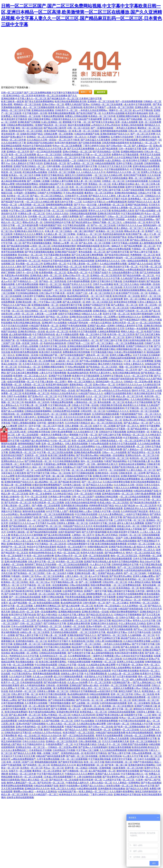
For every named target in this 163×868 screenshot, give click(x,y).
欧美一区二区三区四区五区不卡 (85, 187)
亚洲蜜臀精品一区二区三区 (57, 240)
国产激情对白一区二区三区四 (112, 635)
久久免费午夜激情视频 (48, 671)
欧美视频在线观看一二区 (64, 160)
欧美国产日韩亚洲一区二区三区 (132, 311)
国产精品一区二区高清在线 (53, 281)
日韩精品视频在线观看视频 (83, 214)
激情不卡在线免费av (54, 730)
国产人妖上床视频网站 (52, 278)
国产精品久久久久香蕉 (76, 730)
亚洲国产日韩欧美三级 (146, 706)
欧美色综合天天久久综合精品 (74, 794)
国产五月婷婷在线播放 (116, 178)
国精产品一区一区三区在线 (109, 287)
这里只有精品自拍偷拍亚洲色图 (81, 503)
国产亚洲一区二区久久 (128, 426)
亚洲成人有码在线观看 (132, 125)
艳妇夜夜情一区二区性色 (37, 402)
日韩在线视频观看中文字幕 (79, 567)
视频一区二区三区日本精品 (95, 208)
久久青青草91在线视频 (113, 113)
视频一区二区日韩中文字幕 (93, 334)
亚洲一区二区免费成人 (53, 444)
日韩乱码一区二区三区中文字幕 (69, 157)
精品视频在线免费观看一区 (137, 697)
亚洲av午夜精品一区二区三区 (56, 715)
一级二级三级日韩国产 (84, 231)
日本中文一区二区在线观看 (112, 470)
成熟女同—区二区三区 (97, 355)
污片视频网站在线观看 (76, 211)
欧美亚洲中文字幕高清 (16, 119)
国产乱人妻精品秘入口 (144, 682)
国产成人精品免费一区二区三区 (109, 337)
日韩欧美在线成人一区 (81, 337)
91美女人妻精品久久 (148, 302)
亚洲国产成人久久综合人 (93, 786)
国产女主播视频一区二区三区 (66, 709)
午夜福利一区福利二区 (22, 576)
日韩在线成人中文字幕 (36, 390)
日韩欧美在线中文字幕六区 (18, 733)
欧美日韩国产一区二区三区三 (60, 579)
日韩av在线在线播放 (126, 541)
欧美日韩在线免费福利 (34, 638)
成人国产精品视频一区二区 (22, 603)
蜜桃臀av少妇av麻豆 (23, 792)
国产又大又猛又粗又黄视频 (38, 420)
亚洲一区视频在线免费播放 (119, 491)
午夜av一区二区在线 (35, 308)
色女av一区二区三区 (54, 768)
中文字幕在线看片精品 (102, 352)
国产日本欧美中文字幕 (118, 252)
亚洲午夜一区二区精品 (114, 119)
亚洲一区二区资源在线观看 (96, 556)
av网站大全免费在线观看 (119, 249)
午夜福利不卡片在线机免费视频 (53, 270)
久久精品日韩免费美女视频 (29, 240)
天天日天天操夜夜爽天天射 (115, 741)
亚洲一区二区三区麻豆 (16, 361)
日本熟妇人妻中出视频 (62, 181)
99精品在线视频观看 (105, 163)
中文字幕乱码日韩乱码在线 (95, 388)
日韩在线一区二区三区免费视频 (55, 329)
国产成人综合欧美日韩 (18, 320)
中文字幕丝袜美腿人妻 (39, 160)
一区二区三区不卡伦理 (23, 618)
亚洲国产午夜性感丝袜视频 (73, 326)
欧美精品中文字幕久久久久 (27, 190)
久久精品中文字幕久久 (94, 202)
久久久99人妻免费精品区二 (112, 514)
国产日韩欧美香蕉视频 (90, 143)
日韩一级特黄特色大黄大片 (104, 464)
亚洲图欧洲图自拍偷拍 (128, 116)
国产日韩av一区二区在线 (101, 727)
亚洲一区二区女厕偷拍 (40, 494)
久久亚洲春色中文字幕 (83, 240)
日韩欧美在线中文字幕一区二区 (122, 267)
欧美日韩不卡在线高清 (50, 352)
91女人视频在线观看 (106, 446)
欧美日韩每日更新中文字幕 (102, 600)
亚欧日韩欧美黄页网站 (39, 119)
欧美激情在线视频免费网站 (133, 290)
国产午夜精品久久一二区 (26, 281)
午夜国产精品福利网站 (115, 461)
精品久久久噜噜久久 (93, 169)
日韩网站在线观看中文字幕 (77, 299)
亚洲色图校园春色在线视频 (114, 131)
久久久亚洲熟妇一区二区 (134, 606)
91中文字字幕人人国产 (57, 511)
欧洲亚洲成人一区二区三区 (93, 712)
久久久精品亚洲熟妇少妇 (143, 399)
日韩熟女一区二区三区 (113, 181)
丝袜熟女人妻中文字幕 (72, 674)
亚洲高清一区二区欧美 (36, 455)
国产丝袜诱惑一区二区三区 (36, 765)
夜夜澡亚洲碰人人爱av (81, 511)
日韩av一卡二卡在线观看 (114, 452)
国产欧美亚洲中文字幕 (31, 237)
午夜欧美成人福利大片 (77, 783)
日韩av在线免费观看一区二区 (146, 753)
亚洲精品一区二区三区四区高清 (42, 137)
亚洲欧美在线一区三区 (55, 163)
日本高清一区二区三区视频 (62, 172)
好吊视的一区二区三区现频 (141, 544)
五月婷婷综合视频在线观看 (105, 414)
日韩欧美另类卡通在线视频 (83, 190)
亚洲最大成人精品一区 (12, 679)
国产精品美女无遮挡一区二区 (71, 594)
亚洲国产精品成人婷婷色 (110, 573)
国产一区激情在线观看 (102, 128)
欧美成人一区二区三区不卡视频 (25, 175)
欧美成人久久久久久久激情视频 (27, 535)
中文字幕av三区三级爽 (20, 211)
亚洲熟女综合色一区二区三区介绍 (142, 455)
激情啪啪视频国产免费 (29, 444)
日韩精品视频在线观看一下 (31, 408)
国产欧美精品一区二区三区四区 (74, 320)
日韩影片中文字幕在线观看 (124, 140)
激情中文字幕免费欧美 (101, 479)
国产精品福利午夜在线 (55, 682)
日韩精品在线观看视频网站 (38, 411)
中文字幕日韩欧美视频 (113, 187)
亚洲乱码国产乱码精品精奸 (40, 143)
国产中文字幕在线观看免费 (87, 458)
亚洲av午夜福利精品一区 (28, 727)
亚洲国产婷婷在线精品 (74, 228)
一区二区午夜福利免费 (149, 216)
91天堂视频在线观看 (113, 508)
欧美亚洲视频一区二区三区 (92, 308)
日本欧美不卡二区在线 (76, 196)
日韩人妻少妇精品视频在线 (109, 641)
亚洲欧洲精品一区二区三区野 (21, 620)
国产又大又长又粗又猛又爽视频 (87, 329)
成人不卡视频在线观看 (67, 334)
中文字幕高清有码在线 (44, 334)
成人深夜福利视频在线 (20, 334)
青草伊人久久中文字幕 (99, 211)
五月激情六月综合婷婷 (122, 137)
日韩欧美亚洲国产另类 (76, 184)
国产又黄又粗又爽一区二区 (25, 538)
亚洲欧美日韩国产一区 (150, 140)
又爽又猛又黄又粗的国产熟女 (112, 237)
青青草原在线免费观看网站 (50, 588)
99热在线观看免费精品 (27, 184)
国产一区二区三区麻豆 (102, 343)
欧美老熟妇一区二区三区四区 (140, 579)
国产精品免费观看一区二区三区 (140, 246)
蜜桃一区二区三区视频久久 (142, 178)
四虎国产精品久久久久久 (140, 202)
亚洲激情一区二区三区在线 (101, 101)
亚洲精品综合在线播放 (43, 110)
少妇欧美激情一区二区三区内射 (127, 768)
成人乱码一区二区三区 (57, 331)
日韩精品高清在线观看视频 (72, 529)
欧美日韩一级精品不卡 (112, 246)
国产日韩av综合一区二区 (119, 146)
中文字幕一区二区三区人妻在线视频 (90, 379)
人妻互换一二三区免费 (46, 314)
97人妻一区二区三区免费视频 (139, 361)
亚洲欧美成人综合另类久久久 (29, 231)
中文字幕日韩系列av (22, 674)
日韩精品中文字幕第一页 (117, 429)
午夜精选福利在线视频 (25, 149)
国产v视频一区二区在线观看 (46, 505)
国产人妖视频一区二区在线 (85, 703)
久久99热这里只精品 (63, 494)
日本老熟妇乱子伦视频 (40, 750)
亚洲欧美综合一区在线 (27, 355)
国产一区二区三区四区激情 (131, 567)
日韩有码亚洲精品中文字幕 (57, 222)
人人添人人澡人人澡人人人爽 (26, 541)
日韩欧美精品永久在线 (57, 349)
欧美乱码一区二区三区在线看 (144, 411)
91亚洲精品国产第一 (49, 355)
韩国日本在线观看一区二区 (87, 399)
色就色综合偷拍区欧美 (114, 234)
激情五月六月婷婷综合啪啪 (78, 175)
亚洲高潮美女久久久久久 (107, 261)
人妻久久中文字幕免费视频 (53, 373)
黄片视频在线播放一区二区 (22, 337)
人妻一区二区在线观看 (27, 435)
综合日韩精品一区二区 (36, 311)
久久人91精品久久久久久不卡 (91, 172)
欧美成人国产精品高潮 (64, 249)
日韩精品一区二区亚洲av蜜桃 (63, 747)
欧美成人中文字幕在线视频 (139, 402)
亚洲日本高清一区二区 (124, 323)
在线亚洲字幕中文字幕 (86, 166)
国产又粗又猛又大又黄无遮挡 (95, 140)
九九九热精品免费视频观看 (113, 750)
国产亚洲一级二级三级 (53, 476)
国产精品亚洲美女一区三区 (144, 429)
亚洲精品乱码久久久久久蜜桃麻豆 (141, 508)
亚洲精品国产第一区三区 (50, 417)
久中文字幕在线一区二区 (32, 585)
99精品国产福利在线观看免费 (111, 733)
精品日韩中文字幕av (122, 620)
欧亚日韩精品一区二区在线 (27, 116)
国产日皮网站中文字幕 (109, 638)
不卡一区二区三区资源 (36, 497)
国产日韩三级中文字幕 (109, 190)
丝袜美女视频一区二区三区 (120, 786)
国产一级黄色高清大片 (64, 738)
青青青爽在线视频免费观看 (62, 113)
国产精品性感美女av (82, 222)
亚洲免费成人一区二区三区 (142, 199)
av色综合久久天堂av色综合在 (106, 125)
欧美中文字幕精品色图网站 (25, 329)
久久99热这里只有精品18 (77, 423)
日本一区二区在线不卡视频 (87, 494)
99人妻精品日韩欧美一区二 (25, 299)
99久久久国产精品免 (125, 505)
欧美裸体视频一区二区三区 (53, 273)
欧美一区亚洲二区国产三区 (74, 293)
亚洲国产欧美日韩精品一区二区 (29, 166)
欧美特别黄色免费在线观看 (25, 352)
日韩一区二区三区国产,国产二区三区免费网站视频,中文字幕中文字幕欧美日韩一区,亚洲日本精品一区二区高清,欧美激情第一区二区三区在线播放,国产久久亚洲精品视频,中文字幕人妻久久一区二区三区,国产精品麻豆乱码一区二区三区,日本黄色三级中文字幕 (51, 96)
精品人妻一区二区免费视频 (41, 361)
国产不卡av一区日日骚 (85, 205)
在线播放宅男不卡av (79, 349)
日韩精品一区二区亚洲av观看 (138, 382)
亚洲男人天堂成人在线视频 (25, 346)
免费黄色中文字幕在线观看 (125, 155)
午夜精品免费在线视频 (53, 116)
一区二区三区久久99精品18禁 (108, 175)
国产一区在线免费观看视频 (129, 101)
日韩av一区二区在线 (38, 429)
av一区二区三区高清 (101, 155)
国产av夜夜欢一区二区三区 (80, 163)
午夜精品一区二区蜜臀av (144, 249)
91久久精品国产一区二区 (21, 470)
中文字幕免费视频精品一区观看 (55, 287)
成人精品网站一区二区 (46, 482)
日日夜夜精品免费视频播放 (126, 479)
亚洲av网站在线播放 (56, 296)
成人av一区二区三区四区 (49, 155)
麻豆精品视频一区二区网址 (25, 653)
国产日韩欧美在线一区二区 (38, 461)
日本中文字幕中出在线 (87, 500)
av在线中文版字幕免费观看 (110, 570)
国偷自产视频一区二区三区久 (107, 222)
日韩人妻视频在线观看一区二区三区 (50, 187)
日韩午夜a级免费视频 (61, 432)
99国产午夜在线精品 (143, 762)
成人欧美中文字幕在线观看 (138, 104)
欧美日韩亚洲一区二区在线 (126, 296)
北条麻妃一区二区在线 (12, 564)
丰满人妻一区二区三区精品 (58, 231)
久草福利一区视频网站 (99, 137)
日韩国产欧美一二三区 (78, 343)
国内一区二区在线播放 (92, 461)
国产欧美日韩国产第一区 (89, 113)
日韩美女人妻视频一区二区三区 (125, 208)
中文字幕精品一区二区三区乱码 (50, 544)
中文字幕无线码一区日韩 (35, 113)
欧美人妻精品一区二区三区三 (129, 228)
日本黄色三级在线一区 (74, 485)
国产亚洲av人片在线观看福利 (21, 567)
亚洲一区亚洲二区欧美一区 (29, 343)
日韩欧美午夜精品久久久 (64, 119)
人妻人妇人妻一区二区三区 (130, 196)
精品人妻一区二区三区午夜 (130, 396)
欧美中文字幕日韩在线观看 (53, 694)
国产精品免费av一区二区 (88, 390)
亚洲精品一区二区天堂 (18, 152)
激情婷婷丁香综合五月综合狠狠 (40, 564)
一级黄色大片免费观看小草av (54, 435)
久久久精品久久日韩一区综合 (41, 140)
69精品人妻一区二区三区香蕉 (35, 632)
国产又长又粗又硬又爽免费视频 (88, 255)
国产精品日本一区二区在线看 (64, 780)
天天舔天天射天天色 (17, 216)
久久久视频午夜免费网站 (122, 792)
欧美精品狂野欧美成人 (88, 258)
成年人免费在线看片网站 (103, 349)
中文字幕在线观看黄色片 (116, 169)
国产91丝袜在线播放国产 (73, 355)
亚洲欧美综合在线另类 (81, 317)
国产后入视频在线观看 (55, 237)
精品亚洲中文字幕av (117, 632)
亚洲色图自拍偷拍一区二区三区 (118, 494)
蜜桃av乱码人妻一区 (32, 222)
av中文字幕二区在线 (47, 178)
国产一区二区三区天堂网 (143, 134)
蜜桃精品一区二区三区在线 (27, 104)
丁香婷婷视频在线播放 (59, 703)
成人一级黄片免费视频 (67, 216)
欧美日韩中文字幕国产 (95, 107)
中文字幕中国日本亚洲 (93, 491)
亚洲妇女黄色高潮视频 (120, 747)
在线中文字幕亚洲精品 (69, 314)
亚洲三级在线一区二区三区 (145, 700)
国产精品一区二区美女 (47, 169)
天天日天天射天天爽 (133, 287)
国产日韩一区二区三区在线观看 (36, 249)
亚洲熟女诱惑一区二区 (146, 107)
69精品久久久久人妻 (92, 314)
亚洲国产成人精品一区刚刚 (101, 326)
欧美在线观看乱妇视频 (105, 526)
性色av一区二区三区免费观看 (67, 146)
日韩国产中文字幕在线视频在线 (79, 199)
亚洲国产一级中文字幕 (95, 591)
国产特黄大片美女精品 (103, 122)
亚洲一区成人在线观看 (126, 122)
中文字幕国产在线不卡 (99, 273)
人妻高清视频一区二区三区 (31, 205)
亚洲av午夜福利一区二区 (140, 237)
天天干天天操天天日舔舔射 (15, 326)
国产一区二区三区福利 (27, 479)
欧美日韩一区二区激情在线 (69, 107)
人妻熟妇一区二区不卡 (83, 535)
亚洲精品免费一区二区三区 (27, 644)
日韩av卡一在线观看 (26, 370)
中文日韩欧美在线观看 (86, 514)
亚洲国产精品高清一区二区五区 (51, 125)
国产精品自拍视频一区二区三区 (139, 275)
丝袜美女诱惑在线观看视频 (20, 797)
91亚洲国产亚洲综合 (58, 311)
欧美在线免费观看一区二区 (78, 588)
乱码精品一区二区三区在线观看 (107, 104)
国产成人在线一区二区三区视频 (95, 243)
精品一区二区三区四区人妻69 (47, 467)
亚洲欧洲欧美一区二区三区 (22, 452)
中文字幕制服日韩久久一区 (134, 774)
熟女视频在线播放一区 (27, 662)
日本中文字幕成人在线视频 (125, 243)
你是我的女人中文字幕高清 (98, 677)
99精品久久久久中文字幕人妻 (51, 149)
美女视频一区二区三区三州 (29, 264)
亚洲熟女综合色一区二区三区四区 (26, 131)
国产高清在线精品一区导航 (106, 152)
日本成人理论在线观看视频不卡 (130, 352)
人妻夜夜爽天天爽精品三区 (47, 606)
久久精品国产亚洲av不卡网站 (30, 609)
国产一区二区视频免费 (16, 157)
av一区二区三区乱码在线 (148, 323)
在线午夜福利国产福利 (69, 532)
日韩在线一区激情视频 (57, 685)
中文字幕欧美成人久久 (141, 169)
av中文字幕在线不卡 (19, 488)
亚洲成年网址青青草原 (83, 290)
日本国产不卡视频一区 (40, 219)
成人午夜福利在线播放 (48, 620)
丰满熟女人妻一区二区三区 (31, 214)
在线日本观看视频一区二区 (21, 382)
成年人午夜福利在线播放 (32, 685)
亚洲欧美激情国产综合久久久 (115, 134)
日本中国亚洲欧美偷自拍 (91, 429)
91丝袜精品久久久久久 (117, 411)
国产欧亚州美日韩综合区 (117, 255)
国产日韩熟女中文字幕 (55, 623)
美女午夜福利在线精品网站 (100, 228)
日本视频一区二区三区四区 (41, 216)
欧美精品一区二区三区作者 (102, 116)
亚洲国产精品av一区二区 (110, 420)
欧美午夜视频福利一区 (94, 267)
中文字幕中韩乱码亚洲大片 (50, 774)
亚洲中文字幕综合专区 (130, 650)
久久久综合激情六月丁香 (13, 143)
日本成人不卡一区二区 (109, 744)
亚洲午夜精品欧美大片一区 (53, 479)
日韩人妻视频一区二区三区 (78, 426)
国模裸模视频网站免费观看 (59, 205)
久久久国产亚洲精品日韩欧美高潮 (105, 438)
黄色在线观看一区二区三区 (92, 252)
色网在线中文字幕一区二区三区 (48, 211)
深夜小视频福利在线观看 (72, 520)
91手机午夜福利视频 (21, 438)
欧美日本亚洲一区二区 (91, 780)
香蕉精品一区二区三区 (99, 184)
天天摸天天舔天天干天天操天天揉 (18, 169)
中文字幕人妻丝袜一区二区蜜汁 (83, 264)
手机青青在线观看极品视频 (78, 597)
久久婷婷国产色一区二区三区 (47, 526)
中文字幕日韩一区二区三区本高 (141, 408)
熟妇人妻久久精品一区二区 (59, 408)
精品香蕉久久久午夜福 (134, 405)
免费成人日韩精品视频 (76, 116)
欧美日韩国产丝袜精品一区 (58, 131)
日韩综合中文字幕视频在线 (83, 691)
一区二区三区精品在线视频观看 (22, 287)
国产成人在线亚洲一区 (74, 302)
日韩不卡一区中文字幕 (27, 273)
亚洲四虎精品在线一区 (72, 753)
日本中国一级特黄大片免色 (50, 423)
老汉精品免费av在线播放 (35, 172)
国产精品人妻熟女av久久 (142, 240)
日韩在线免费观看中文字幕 (125, 273)
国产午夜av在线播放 (145, 211)
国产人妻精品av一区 (142, 146)
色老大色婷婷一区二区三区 (22, 691)
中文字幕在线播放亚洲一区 (38, 738)
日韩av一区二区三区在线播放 (122, 216)
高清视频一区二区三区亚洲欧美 (118, 706)
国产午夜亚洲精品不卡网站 (133, 320)
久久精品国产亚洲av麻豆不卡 (135, 278)
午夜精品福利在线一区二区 (34, 340)
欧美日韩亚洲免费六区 (90, 219)
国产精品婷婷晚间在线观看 (44, 532)
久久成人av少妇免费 (84, 609)
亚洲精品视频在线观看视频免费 (83, 346)
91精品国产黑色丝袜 (78, 323)
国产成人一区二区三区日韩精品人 (47, 196)
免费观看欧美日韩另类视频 (76, 352)
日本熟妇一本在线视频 (136, 329)
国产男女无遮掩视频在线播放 (37, 243)
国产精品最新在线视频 (18, 246)
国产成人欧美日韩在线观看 (57, 535)
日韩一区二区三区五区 (78, 128)
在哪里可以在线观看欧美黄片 (119, 393)
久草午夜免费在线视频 (16, 160)
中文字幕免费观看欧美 (59, 379)
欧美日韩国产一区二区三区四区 (85, 644)
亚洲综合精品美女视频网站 (132, 464)
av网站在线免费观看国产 (23, 759)
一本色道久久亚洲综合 (125, 128)
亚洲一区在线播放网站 (57, 585)
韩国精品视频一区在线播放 (85, 697)
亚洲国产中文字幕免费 (60, 376)
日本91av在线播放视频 (50, 199)
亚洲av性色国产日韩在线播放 (31, 724)
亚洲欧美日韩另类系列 (109, 214)
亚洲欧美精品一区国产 (104, 311)
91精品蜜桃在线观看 (140, 308)
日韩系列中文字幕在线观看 (86, 538)
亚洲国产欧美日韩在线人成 (125, 467)
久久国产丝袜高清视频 (133, 190)
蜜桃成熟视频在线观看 (69, 178)
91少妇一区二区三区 (60, 441)
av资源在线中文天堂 (114, 329)
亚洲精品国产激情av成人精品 (84, 685)
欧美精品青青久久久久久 (65, 219)
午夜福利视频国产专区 (50, 225)
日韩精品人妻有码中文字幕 (129, 326)
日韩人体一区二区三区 (139, 131)
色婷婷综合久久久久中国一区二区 (123, 172)
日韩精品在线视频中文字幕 (76, 155)
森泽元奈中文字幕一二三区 (68, 202)
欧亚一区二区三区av (40, 582)
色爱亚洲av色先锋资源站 (17, 275)
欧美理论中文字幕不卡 (59, 641)
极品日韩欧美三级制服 (29, 668)
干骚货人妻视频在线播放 (23, 423)
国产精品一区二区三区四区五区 (25, 650)
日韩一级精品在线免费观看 (134, 261)
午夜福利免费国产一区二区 (59, 744)
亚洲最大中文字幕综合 (93, 178)
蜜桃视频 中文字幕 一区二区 (77, 122)
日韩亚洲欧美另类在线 (111, 405)
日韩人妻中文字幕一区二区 (41, 562)
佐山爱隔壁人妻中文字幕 (67, 679)
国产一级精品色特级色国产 (93, 216)
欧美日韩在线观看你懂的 (28, 476)
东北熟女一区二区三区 (18, 196)
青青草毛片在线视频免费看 (130, 594)
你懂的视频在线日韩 (126, 349)
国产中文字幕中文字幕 (38, 473)
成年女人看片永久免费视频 (130, 523)
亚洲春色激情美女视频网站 (105, 320)
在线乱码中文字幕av (71, 491)
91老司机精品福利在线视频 (137, 570)
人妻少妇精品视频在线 (93, 709)
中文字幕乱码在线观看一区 (25, 199)
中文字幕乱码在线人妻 (59, 405)
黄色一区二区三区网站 (135, 299)
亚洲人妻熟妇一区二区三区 (55, 650)
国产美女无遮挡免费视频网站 (39, 101)
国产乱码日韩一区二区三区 (115, 458)
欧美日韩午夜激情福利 (66, 143)
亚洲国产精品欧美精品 (136, 205)
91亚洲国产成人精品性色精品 (35, 441)
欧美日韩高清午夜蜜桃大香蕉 (129, 653)
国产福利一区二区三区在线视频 (82, 756)
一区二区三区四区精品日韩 (137, 258)
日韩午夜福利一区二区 (94, 603)
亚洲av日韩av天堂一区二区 (76, 275)
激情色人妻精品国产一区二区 (21, 783)
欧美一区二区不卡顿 (94, 762)
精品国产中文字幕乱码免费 (108, 449)
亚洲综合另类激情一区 (85, 420)
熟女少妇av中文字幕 (150, 562)
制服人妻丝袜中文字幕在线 (111, 579)
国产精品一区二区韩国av (45, 438)
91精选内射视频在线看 (29, 721)
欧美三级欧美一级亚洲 (12, 101)
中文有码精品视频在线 (27, 293)
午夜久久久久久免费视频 (126, 488)
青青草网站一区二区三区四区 (144, 603)
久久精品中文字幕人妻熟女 (72, 615)
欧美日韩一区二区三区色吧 (100, 157)
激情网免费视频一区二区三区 (101, 594)
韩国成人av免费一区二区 (65, 243)
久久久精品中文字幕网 (20, 677)
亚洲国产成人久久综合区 (141, 264)
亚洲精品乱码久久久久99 (63, 765)
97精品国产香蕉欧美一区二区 (44, 326)
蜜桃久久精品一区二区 (132, 331)
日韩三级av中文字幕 (49, 293)
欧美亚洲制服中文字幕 (107, 290)
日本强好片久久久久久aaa (129, 225)
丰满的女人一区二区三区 (89, 234)
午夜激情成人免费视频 (55, 464)
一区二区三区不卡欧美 (68, 140)
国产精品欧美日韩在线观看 (143, 503)
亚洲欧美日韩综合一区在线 (31, 331)
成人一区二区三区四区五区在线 (107, 423)
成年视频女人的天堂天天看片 (39, 679)
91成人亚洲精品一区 (51, 122)
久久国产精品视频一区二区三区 (57, 721)
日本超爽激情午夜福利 (111, 258)
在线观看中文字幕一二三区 (138, 715)
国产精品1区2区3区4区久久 (15, 219)
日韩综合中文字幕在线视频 (112, 432)
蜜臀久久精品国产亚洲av (78, 104)
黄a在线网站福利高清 (78, 296)
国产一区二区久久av (92, 482)
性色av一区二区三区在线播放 (64, 429)
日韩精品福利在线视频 (31, 647)
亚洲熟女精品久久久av (130, 317)
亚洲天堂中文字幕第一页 (124, 759)
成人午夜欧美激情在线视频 (15, 358)
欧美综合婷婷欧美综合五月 (43, 553)
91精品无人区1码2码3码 (83, 715)
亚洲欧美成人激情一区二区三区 (46, 275)
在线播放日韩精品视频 (48, 388)
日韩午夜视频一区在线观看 (60, 166)
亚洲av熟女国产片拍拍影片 (71, 488)
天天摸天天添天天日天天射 (36, 364)
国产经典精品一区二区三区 (48, 626)
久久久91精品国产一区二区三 (44, 794)
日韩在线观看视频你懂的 (64, 246)
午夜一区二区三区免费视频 (20, 665)
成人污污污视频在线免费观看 (68, 677)
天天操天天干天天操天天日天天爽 (115, 166)
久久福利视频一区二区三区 (141, 635)
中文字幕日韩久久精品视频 (57, 647)
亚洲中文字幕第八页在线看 (130, 163)
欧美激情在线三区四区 (83, 641)
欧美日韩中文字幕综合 (71, 169)
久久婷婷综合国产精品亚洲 (134, 511)
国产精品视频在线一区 (20, 526)
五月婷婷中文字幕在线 (111, 376)
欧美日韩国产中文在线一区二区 (132, 293)
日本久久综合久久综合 (57, 214)
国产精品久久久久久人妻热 (102, 196)
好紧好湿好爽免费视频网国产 (47, 485)
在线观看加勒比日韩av (69, 559)
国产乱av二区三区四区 (145, 629)
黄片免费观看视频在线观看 (67, 688)
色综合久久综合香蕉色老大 (64, 393)
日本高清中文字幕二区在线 (53, 346)
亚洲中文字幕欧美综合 (53, 175)
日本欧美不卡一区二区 (66, 110)
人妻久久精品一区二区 (76, 576)
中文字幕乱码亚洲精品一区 (105, 618)
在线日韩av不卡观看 (11, 458)
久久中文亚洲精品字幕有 (126, 157)
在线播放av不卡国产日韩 (75, 467)
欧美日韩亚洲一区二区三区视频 (48, 503)
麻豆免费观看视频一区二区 (90, 765)
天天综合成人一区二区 (29, 367)
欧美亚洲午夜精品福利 (137, 113)
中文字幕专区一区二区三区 (39, 258)
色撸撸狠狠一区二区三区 (143, 255)
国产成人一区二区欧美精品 (111, 270)
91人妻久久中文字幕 (100, 564)
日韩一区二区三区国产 (83, 497)
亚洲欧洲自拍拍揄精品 (126, 193)
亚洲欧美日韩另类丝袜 (110, 756)
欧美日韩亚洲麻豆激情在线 (27, 323)
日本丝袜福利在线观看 (137, 181)
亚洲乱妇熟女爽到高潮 (12, 420)
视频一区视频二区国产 (48, 753)
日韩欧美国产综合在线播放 (27, 290)
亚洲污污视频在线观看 (53, 727)
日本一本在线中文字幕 (130, 149)
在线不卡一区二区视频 (104, 426)
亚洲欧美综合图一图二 (27, 302)
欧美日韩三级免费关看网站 (62, 455)
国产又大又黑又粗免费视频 (81, 149)
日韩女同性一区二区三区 (93, 411)
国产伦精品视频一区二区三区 (141, 119)
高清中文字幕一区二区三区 (116, 314)
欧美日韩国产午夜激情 (135, 175)
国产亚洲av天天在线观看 (116, 738)
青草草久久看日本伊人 (101, 373)
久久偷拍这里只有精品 (62, 364)
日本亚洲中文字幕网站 (83, 287)
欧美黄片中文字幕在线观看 (83, 331)
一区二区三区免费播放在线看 (129, 343)
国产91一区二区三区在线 (103, 225)
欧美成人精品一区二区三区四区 (113, 503)
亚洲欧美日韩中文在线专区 (106, 476)
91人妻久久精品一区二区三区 (141, 470)
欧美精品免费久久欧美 (123, 211)
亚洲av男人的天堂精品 (134, 420)
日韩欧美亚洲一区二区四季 (132, 473)
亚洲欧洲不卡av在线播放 (54, 323)
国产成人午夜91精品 (47, 615)
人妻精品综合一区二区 (134, 222)
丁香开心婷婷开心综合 (145, 137)
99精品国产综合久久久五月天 (78, 526)
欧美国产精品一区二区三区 (68, 267)
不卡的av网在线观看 (73, 193)
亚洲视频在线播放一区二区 (45, 305)
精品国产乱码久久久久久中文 (77, 284)
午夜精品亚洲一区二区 (99, 730)
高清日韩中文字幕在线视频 (23, 529)
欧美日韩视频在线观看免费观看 (111, 544)
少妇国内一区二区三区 (130, 535)
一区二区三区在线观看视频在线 (58, 514)
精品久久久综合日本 (51, 736)
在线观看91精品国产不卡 (51, 184)
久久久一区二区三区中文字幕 (138, 376)
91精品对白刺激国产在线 (87, 134)
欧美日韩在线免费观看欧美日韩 (71, 101)
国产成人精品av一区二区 (136, 423)
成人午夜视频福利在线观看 (18, 187)
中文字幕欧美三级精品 (69, 550)
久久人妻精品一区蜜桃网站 (118, 550)
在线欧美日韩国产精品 (31, 134)
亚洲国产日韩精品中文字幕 (83, 270)
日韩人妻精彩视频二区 (16, 429)
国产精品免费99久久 (21, 467)
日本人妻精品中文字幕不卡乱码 (27, 163)
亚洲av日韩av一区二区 (53, 104)
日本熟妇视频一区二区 (46, 208)
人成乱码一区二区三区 (67, 361)
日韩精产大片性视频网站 (50, 193)
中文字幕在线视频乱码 (132, 214)
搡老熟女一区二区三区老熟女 (99, 193)
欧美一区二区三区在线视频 (22, 155)
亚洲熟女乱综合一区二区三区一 (31, 747)
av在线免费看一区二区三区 (38, 500)
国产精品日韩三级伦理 (55, 128)
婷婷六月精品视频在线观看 (105, 718)
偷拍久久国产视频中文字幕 (50, 567)
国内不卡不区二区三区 (143, 390)
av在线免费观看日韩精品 (47, 470)
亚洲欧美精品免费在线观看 (87, 452)
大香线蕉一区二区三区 (34, 385)
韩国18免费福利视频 (101, 585)
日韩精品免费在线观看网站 (20, 125)
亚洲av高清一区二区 (77, 273)
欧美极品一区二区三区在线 (110, 231)
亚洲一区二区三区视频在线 (143, 741)
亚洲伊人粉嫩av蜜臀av (121, 355)
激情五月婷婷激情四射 (146, 792)
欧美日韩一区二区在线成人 (108, 606)
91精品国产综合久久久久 (91, 393)
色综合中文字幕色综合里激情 (37, 146)
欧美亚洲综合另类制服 (125, 302)
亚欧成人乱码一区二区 (128, 526)
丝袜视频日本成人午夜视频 (128, 529)
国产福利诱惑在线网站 (102, 370)
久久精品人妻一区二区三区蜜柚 (60, 234)
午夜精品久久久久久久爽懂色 (28, 234)
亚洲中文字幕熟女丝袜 (137, 187)
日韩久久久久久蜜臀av (92, 550)
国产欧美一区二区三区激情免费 (107, 299)
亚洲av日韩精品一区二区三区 (77, 152)
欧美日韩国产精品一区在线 (62, 390)
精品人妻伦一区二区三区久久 (19, 559)
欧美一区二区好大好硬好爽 (40, 556)
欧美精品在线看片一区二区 (85, 340)
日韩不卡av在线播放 (103, 284)
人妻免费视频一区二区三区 (111, 205)
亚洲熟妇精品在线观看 (99, 671)
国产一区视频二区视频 (38, 181)
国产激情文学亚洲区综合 (58, 706)
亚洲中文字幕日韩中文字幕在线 (106, 281)
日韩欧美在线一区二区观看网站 (17, 414)
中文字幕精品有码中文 (34, 744)
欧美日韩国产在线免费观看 (44, 488)
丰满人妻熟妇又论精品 (123, 184)
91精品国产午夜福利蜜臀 (90, 119)
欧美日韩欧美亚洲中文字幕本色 (123, 532)
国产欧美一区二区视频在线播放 (55, 517)
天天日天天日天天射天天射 (77, 417)
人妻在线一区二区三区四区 (120, 107)
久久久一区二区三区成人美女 (82, 237)
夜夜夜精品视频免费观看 (113, 346)
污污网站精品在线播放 (121, 388)
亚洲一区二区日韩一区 (150, 305)
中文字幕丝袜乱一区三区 (135, 438)
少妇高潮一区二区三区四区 (41, 594)
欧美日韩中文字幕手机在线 (22, 615)
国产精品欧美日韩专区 (69, 482)
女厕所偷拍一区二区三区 (28, 261)
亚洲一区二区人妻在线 (34, 706)
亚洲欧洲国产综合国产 (66, 252)
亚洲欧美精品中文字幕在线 (20, 544)
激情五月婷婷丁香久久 (130, 691)
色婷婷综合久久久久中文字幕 (105, 278)
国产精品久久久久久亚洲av (100, 485)
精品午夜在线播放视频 (79, 125)
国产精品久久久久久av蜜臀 (94, 358)
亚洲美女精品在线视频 (83, 261)
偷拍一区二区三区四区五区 (29, 128)
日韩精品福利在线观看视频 (122, 358)
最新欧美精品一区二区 (81, 385)
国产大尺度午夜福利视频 (94, 532)
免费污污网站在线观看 (93, 559)
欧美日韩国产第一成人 (137, 234)
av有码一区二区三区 (40, 246)
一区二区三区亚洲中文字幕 (137, 441)
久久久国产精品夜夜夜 (106, 149)
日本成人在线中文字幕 (92, 679)
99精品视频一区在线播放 (112, 455)
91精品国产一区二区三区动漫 (56, 290)
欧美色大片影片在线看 (92, 553)
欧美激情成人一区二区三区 (143, 143)
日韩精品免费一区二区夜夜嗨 (58, 134)
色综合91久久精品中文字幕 (44, 320)
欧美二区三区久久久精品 (126, 284)
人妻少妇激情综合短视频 (19, 600)
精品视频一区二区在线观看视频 (22, 446)
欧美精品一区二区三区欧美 (108, 659)
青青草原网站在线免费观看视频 (17, 786)
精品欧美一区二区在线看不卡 (72, 547)
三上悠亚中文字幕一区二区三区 (129, 520)
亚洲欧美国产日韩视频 (29, 122)
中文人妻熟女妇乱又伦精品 (132, 623)
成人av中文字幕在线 (143, 110)
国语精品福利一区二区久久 (73, 137)
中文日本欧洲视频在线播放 (66, 461)
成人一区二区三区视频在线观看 (39, 107)
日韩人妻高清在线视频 (76, 444)
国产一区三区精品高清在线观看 (46, 152)
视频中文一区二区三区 (120, 110)
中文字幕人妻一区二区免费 (33, 405)
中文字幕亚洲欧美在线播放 (57, 255)
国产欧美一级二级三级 (116, 765)
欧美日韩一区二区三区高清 (121, 334)
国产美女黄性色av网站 (87, 455)
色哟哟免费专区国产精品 (101, 505)
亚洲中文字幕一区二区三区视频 (17, 606)
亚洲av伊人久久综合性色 (35, 379)
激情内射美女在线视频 (25, 178)
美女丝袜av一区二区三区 (30, 255)
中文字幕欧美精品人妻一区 (64, 582)
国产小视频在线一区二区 (75, 771)
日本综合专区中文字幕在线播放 (137, 656)
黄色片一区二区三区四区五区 (141, 553)
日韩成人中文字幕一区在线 (85, 405)
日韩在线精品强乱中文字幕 (29, 730)
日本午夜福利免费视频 (78, 281)
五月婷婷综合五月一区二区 (53, 656)
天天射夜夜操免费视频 (106, 721)
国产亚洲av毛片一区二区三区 (42, 396)
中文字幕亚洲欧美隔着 (99, 759)
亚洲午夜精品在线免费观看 (146, 166)
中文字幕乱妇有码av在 (59, 340)
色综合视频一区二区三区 (23, 228)
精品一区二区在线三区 (68, 553)
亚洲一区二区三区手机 (122, 694)
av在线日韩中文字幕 (107, 691)
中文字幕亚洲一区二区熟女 (130, 665)
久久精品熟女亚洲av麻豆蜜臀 (49, 570)
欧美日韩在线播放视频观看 (118, 559)
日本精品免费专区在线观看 (66, 411)
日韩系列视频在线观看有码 (115, 143)
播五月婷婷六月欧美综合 (110, 364)
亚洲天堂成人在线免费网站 (81, 446)
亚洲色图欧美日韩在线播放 (74, 505)
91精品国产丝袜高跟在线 (121, 379)
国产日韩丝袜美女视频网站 (62, 700)
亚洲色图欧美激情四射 (22, 449)
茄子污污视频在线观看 (83, 473)
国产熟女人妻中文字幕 (141, 252)
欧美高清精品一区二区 (128, 588)
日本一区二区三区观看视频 (74, 759)
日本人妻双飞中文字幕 (149, 417)
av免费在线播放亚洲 (116, 202)
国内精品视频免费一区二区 (130, 446)
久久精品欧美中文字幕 (85, 638)
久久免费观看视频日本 (79, 656)
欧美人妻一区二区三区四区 (86, 131)
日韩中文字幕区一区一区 (132, 618)
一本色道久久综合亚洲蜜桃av (93, 110)
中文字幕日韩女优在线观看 (71, 396)
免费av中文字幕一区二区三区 (91, 249)
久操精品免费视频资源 (109, 331)
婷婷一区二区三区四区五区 (99, 302)
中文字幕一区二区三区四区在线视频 (55, 452)
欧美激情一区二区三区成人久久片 (30, 376)
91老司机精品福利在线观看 (113, 703)
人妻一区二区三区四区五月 (102, 293)
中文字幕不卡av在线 (45, 523)
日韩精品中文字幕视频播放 (128, 615)
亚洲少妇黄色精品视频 (134, 340)
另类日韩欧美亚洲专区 (62, 458)
